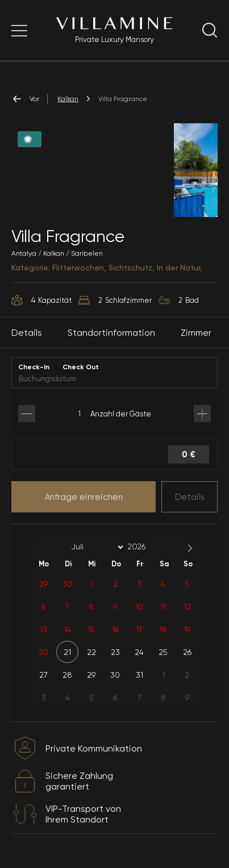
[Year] (145, 546)
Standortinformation (111, 333)
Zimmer (196, 333)
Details (190, 497)
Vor (25, 99)
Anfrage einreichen (84, 497)
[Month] (95, 547)
